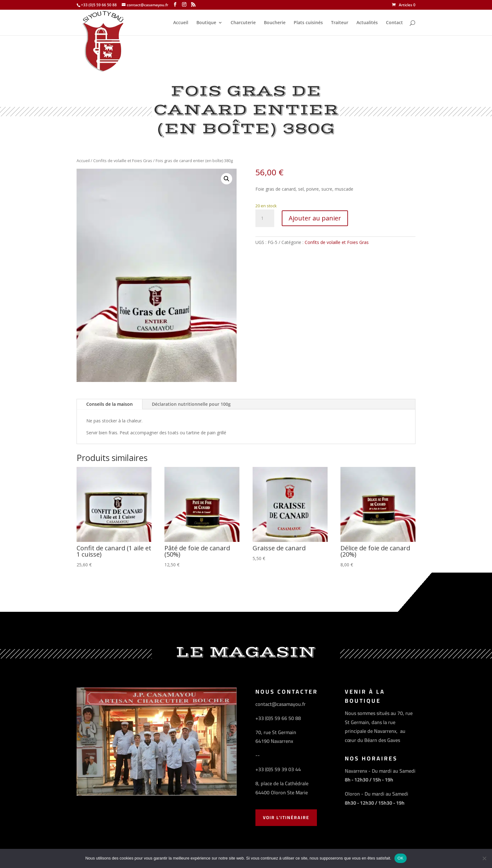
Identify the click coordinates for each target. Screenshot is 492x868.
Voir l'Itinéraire (286, 818)
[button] (227, 179)
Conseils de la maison (110, 404)
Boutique (206, 23)
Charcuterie (243, 23)
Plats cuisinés (308, 23)
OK (401, 858)
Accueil (181, 23)
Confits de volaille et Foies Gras (123, 161)
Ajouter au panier (315, 218)
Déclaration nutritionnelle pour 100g (191, 404)
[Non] (484, 858)
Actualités (367, 23)
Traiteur (340, 23)
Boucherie (275, 23)
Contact (394, 23)
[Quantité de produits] (265, 218)
